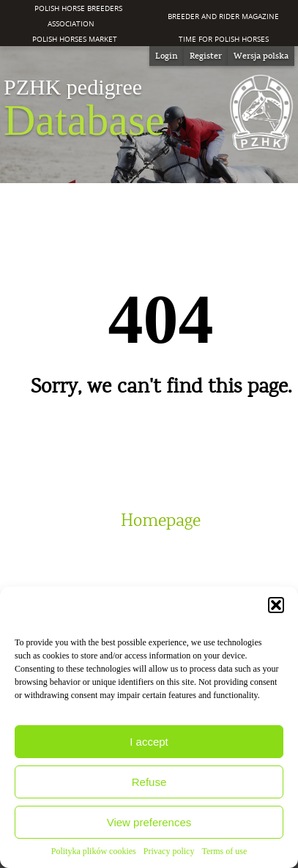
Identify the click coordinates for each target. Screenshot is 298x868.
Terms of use (224, 851)
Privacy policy (169, 851)
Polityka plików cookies (94, 851)
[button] (276, 605)
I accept (149, 742)
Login (167, 56)
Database (84, 109)
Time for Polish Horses (224, 39)
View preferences (149, 822)
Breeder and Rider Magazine (223, 16)
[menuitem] (261, 56)
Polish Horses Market (75, 39)
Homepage (161, 521)
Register (206, 56)
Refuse (149, 782)
